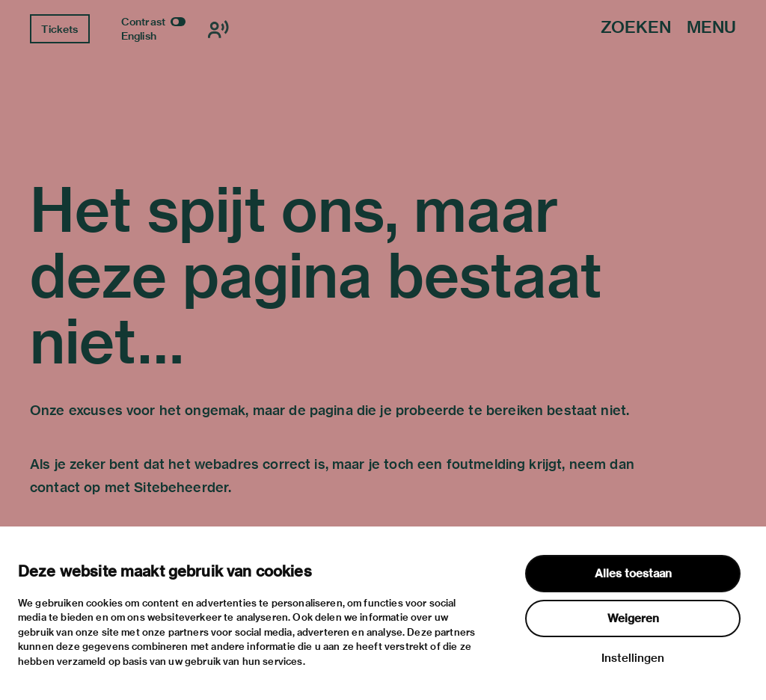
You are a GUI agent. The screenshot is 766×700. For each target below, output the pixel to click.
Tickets (59, 29)
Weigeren (633, 618)
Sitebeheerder (181, 487)
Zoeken (636, 28)
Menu (711, 28)
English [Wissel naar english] (139, 36)
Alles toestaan (633, 574)
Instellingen (633, 658)
